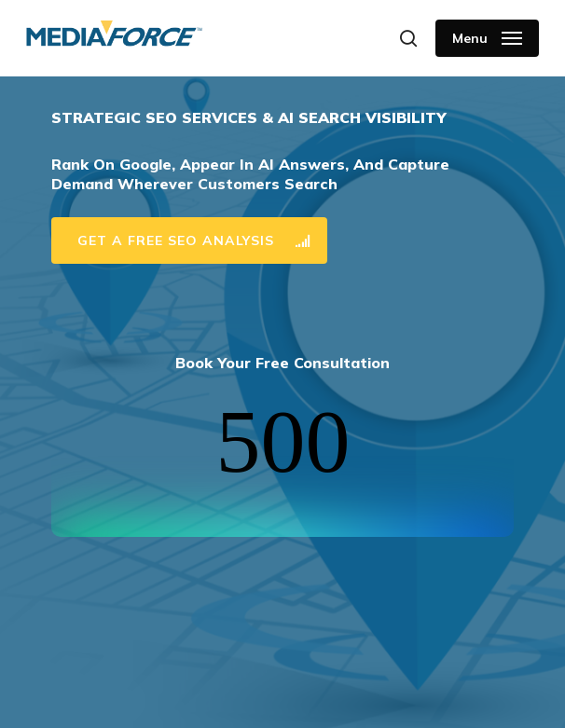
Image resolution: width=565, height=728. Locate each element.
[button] (487, 38)
